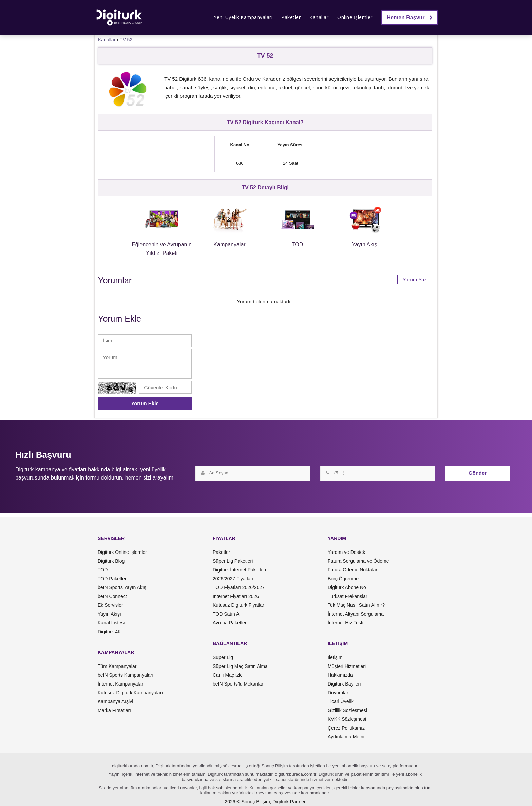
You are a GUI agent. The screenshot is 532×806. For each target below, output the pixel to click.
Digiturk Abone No (347, 587)
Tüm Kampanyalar (117, 666)
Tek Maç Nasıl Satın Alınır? (356, 605)
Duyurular (338, 693)
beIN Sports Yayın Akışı (123, 587)
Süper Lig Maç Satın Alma (240, 666)
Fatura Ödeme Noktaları (353, 570)
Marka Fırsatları (114, 710)
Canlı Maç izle (228, 675)
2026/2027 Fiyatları (233, 579)
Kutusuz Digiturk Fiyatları (239, 605)
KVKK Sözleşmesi (347, 719)
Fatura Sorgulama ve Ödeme (358, 561)
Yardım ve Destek (346, 552)
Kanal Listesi (111, 623)
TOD (103, 570)
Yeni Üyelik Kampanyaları (243, 17)
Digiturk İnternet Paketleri (239, 570)
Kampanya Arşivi (115, 701)
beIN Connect (112, 596)
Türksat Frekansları (348, 596)
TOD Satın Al (226, 614)
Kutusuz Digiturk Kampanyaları (130, 693)
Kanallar (319, 17)
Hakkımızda (340, 675)
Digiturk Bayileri (344, 684)
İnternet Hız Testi (346, 623)
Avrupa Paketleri (230, 623)
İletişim (335, 657)
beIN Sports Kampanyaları (126, 675)
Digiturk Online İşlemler (122, 552)
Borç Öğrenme (343, 579)
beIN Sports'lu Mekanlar (238, 684)
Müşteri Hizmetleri (347, 666)
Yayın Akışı (109, 614)
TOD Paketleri (113, 579)
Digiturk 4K (109, 632)
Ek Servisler (110, 605)
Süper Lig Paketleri (233, 561)
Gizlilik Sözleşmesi (347, 710)
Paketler (291, 17)
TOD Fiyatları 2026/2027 (239, 587)
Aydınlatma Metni (346, 737)
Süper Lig (223, 657)
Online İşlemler (355, 17)
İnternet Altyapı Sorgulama (356, 614)
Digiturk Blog (111, 561)
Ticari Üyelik (341, 701)
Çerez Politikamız (346, 728)
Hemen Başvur (410, 17)
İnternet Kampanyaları (121, 684)
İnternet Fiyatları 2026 (236, 596)
